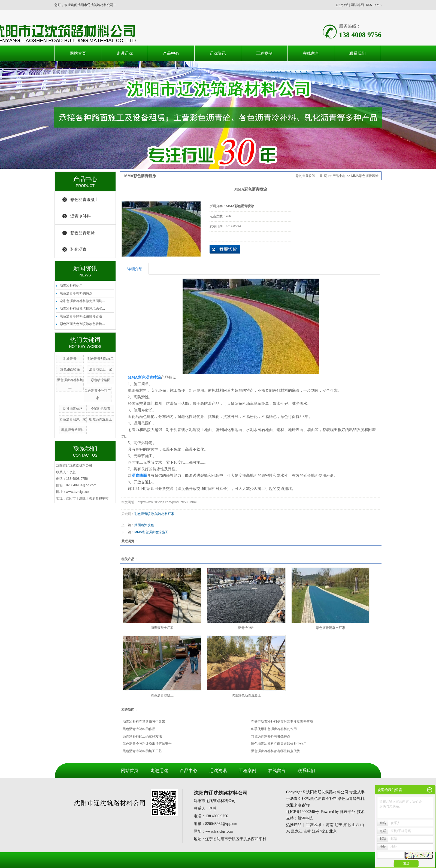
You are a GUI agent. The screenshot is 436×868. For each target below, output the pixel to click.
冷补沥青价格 (73, 409)
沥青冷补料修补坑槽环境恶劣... (82, 309)
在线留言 (311, 53)
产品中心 (171, 53)
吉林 (307, 831)
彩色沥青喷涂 (83, 233)
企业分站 (342, 5)
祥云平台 (347, 812)
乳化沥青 (78, 249)
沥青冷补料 (81, 216)
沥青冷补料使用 (71, 286)
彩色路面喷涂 (70, 369)
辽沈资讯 (218, 53)
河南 (330, 825)
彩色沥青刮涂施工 (101, 359)
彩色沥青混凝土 (85, 199)
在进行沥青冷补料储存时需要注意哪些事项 (282, 722)
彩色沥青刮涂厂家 (73, 419)
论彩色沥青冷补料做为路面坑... (82, 301)
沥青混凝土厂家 (101, 369)
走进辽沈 (125, 53)
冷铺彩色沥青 (101, 409)
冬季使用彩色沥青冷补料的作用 (274, 729)
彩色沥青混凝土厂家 (331, 628)
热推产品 (294, 825)
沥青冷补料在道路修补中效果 (144, 722)
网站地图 (357, 5)
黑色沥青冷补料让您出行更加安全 (147, 744)
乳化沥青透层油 (73, 430)
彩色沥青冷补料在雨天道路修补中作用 (279, 744)
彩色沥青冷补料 (351, 799)
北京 (333, 831)
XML (378, 5)
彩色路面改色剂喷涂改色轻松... (82, 324)
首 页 (323, 176)
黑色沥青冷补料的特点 (76, 293)
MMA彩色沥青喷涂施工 (151, 532)
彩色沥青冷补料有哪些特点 (271, 736)
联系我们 (358, 53)
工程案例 (264, 53)
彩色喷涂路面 (101, 380)
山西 (356, 825)
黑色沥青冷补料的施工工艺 (142, 751)
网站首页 (78, 53)
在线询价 (225, 249)
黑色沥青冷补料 (323, 799)
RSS (369, 5)
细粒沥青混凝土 (101, 419)
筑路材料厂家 (165, 514)
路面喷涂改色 (144, 525)
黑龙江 (297, 831)
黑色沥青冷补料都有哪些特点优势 (275, 751)
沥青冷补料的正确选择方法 (142, 736)
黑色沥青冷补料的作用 (139, 729)
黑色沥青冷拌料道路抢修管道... (82, 316)
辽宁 (338, 825)
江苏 (316, 831)
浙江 (324, 831)
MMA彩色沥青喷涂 (365, 176)
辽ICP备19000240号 (302, 812)
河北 (347, 825)
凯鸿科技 (305, 818)
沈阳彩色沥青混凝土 (246, 695)
